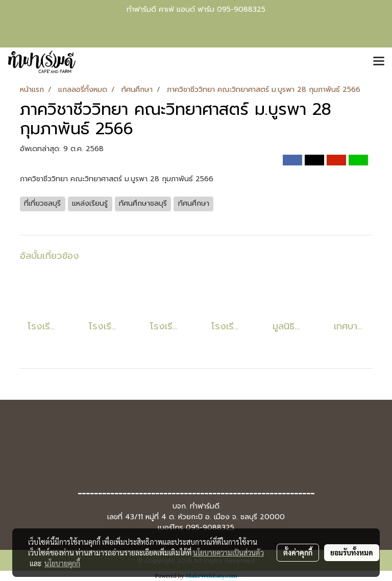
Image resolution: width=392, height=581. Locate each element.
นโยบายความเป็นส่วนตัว (228, 552)
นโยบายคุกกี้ (62, 563)
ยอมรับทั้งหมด (352, 552)
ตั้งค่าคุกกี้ (298, 552)
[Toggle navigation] (379, 62)
